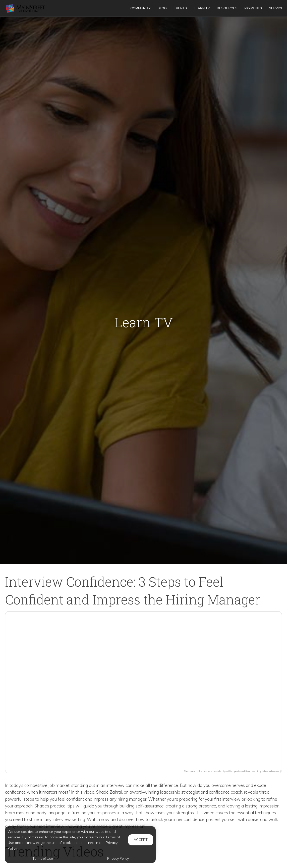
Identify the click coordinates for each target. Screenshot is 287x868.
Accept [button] (141, 840)
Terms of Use (43, 858)
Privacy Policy (118, 858)
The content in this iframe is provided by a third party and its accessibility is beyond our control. (234, 771)
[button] (143, 689)
